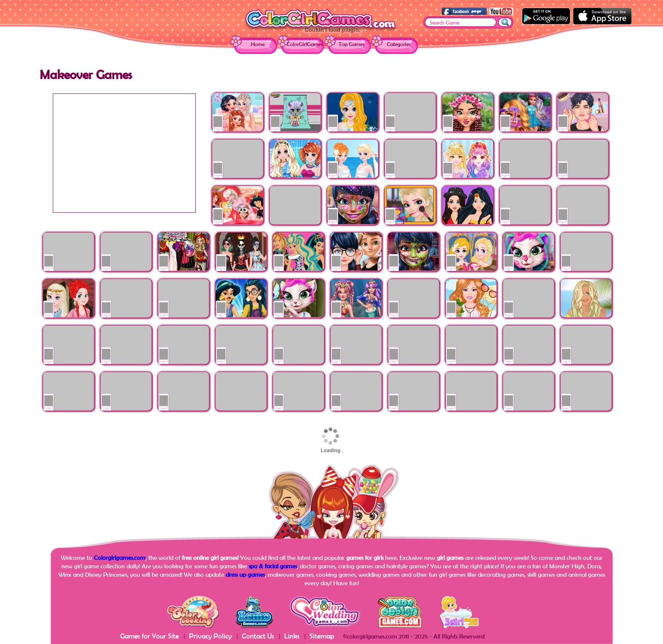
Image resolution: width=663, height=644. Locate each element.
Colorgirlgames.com (120, 558)
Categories (399, 44)
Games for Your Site (149, 636)
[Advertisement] (124, 153)
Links (292, 636)
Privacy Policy (210, 636)
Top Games (352, 44)
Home (258, 44)
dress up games (245, 574)
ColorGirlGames (305, 44)
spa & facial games (273, 566)
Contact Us (258, 636)
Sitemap (322, 636)
